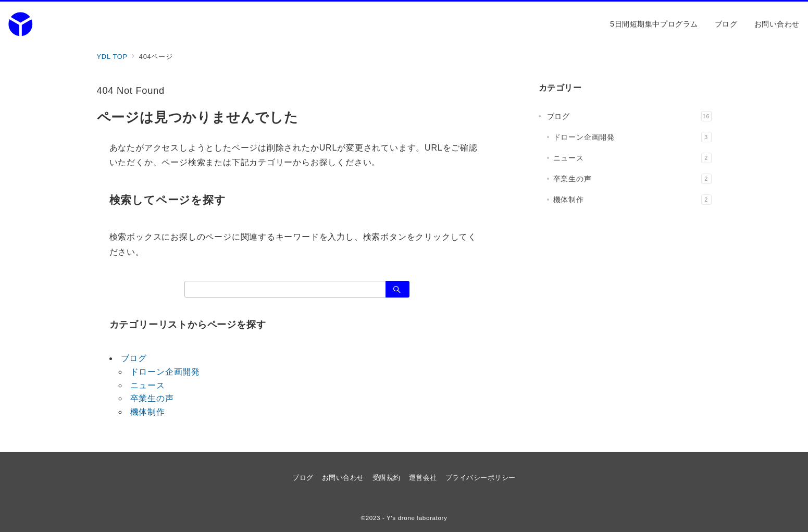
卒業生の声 (152, 398)
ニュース (148, 385)
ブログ (134, 358)
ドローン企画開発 (165, 372)
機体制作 (148, 412)
